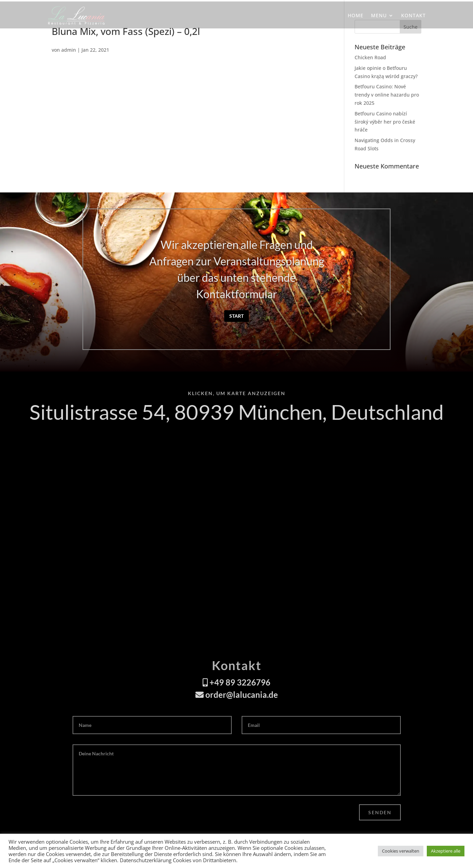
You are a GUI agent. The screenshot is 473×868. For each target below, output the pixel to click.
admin (69, 50)
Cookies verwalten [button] (401, 851)
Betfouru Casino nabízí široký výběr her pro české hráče (385, 122)
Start (236, 316)
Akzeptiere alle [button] (446, 851)
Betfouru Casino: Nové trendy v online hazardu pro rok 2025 (387, 95)
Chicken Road (370, 57)
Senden (380, 812)
